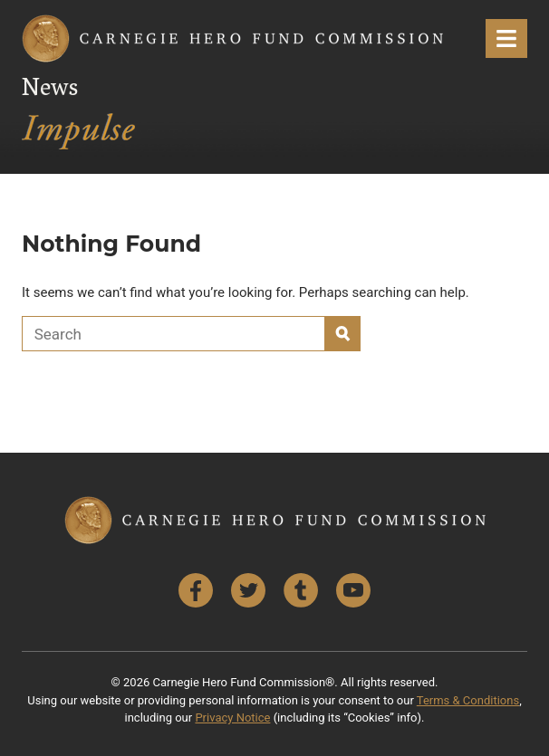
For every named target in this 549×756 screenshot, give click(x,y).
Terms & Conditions (468, 700)
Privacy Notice (232, 718)
